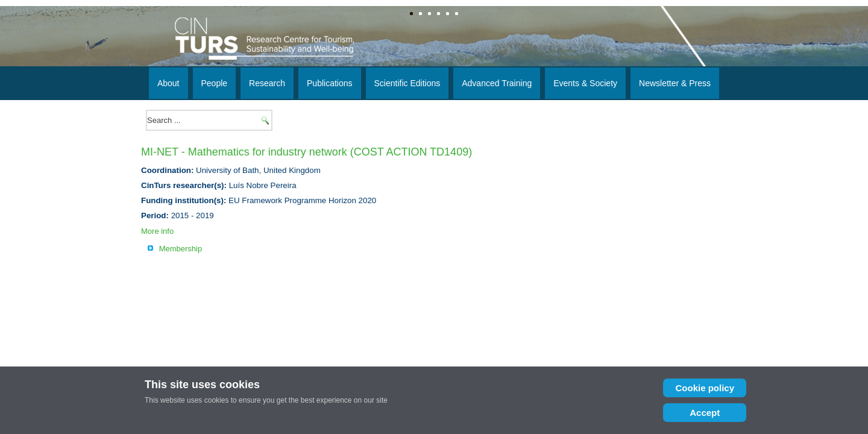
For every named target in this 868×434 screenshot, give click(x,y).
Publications (330, 83)
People (215, 83)
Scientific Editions (407, 83)
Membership (181, 249)
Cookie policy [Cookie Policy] (699, 388)
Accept (699, 413)
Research (267, 83)
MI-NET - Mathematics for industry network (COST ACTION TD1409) (307, 152)
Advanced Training (497, 83)
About (168, 83)
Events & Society (585, 83)
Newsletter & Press (675, 83)
